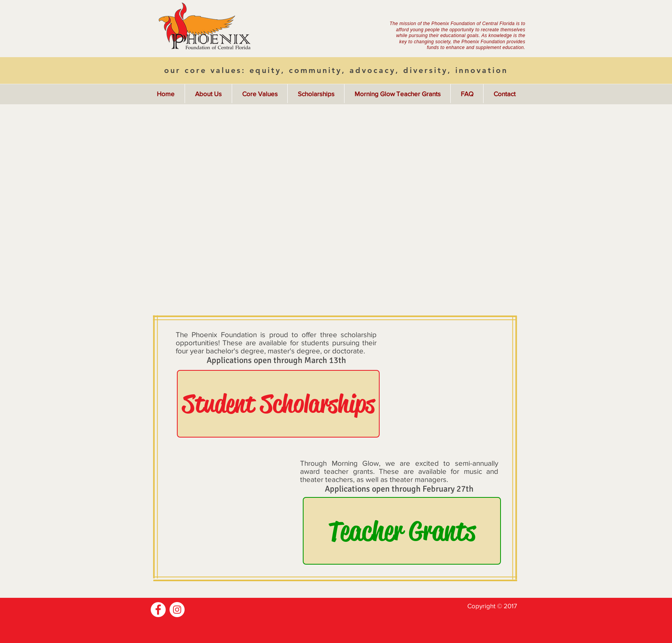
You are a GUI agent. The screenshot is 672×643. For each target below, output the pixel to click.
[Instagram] (177, 610)
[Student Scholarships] (278, 404)
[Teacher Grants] (402, 531)
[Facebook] (158, 610)
